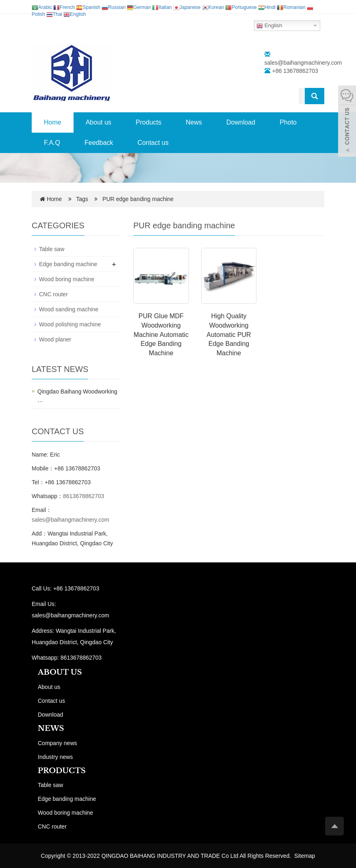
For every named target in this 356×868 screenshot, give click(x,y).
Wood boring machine (67, 279)
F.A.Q (52, 143)
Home (53, 122)
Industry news (55, 757)
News (194, 122)
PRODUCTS (62, 771)
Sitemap (305, 856)
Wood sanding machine (69, 309)
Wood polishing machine (70, 324)
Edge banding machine (68, 264)
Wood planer (55, 339)
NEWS (51, 728)
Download (241, 122)
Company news (58, 743)
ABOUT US (60, 672)
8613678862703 (84, 496)
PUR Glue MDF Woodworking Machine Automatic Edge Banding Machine (161, 335)
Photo (288, 122)
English (269, 26)
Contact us (153, 143)
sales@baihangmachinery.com (303, 63)
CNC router (53, 294)
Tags (84, 199)
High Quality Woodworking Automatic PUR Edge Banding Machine (229, 335)
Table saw (52, 249)
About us (99, 122)
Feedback (99, 143)
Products (149, 122)
